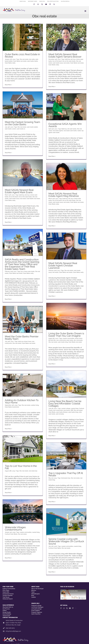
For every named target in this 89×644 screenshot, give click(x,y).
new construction (58, 410)
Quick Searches (36, 614)
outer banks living (63, 342)
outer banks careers (11, 129)
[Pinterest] (73, 608)
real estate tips (33, 471)
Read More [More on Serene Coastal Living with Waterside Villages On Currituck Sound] (52, 572)
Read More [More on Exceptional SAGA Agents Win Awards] (52, 156)
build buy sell (69, 59)
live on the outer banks (69, 61)
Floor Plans (6, 590)
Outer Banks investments (12, 407)
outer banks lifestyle (62, 412)
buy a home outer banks (28, 271)
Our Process (6, 609)
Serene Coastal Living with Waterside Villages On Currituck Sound (66, 541)
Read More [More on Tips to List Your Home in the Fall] (8, 493)
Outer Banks (52, 412)
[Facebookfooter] (73, 590)
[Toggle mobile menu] (85, 11)
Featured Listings (36, 605)
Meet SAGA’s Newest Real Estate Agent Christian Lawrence (63, 266)
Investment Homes (8, 594)
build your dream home (25, 341)
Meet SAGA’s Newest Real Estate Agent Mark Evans (19, 191)
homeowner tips (66, 478)
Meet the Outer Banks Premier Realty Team (22, 338)
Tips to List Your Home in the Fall (21, 467)
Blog (33, 595)
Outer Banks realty (10, 63)
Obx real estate (24, 59)
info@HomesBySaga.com (13, 631)
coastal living (75, 408)
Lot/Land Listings (36, 609)
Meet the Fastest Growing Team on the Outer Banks (22, 123)
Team (33, 592)
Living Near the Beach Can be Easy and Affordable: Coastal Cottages (65, 404)
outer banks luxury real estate (61, 63)
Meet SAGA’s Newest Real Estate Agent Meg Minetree (64, 195)
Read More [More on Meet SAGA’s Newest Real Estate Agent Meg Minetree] (52, 226)
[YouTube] (70, 608)
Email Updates (36, 611)
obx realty (32, 59)
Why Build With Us (8, 607)
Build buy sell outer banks (69, 129)
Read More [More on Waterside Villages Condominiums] (8, 558)
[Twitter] (67, 608)
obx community (78, 340)
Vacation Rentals (8, 595)
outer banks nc (21, 129)
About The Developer (37, 589)
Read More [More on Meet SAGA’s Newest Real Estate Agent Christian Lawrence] (52, 296)
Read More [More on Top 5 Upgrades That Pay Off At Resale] (52, 502)
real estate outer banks (70, 131)
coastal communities (68, 338)
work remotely (60, 414)
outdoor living (35, 405)
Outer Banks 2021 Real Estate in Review (22, 56)
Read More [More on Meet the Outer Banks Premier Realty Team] (8, 367)
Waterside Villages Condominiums (15, 529)
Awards (34, 597)
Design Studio (7, 612)
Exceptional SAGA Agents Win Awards (65, 125)
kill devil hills (52, 340)
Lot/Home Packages (37, 607)
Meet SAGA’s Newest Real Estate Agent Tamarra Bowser (65, 56)
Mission (34, 590)
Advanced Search (8, 599)
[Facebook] (61, 608)
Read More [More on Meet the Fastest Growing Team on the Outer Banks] (8, 153)
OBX (72, 410)
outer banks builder (32, 127)
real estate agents (58, 131)
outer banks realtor (32, 61)
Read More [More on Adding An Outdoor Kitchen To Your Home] (8, 429)
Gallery (5, 611)
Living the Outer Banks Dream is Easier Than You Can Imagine (66, 335)
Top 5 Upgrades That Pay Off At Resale (66, 474)
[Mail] (64, 608)
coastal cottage (66, 408)
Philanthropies (36, 594)
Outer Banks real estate (20, 61)
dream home (79, 338)
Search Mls (6, 592)
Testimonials (6, 616)
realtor (79, 131)
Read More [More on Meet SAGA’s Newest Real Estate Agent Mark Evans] (8, 222)
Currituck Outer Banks (11, 534)
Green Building (7, 614)
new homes (67, 410)
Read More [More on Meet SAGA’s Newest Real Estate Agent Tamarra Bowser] (52, 87)
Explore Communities (9, 589)
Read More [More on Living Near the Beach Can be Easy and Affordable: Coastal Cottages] (52, 436)
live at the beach (57, 61)
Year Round (6, 597)
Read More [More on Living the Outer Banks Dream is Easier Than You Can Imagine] (52, 364)
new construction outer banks (65, 340)
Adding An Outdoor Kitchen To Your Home (22, 401)
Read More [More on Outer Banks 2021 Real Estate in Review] (8, 85)
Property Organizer (37, 612)
